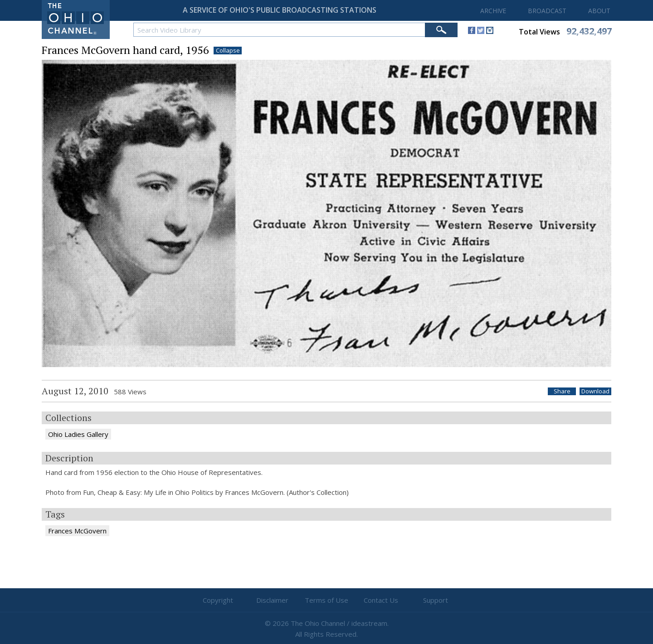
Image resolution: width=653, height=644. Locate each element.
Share (562, 391)
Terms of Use (326, 600)
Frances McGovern (77, 531)
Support (436, 600)
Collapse (228, 51)
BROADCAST (547, 11)
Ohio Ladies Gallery (78, 434)
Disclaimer (272, 600)
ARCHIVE (493, 11)
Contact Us (381, 600)
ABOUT (599, 11)
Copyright (218, 600)
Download (595, 391)
